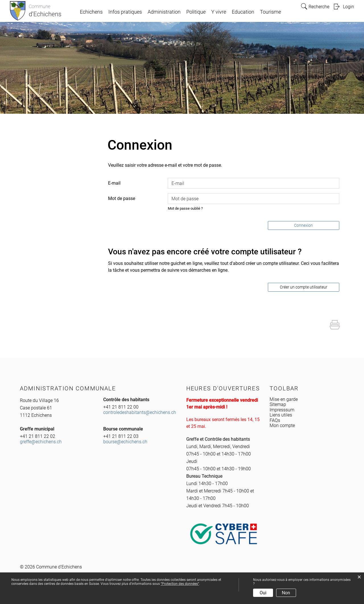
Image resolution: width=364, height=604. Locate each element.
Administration (164, 12)
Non (286, 593)
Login (349, 7)
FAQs (275, 420)
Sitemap (278, 404)
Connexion (303, 225)
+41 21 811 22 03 (121, 436)
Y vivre (219, 12)
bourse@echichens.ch (125, 442)
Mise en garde (284, 399)
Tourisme (270, 12)
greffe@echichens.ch (41, 442)
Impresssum (282, 410)
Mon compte (282, 425)
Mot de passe (122, 198)
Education (243, 12)
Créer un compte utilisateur (304, 287)
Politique (196, 12)
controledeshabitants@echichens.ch (140, 412)
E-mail (114, 183)
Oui (263, 593)
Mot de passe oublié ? (185, 208)
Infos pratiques (125, 12)
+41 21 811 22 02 (38, 436)
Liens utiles (281, 415)
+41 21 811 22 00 (121, 407)
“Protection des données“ (180, 584)
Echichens (91, 12)
